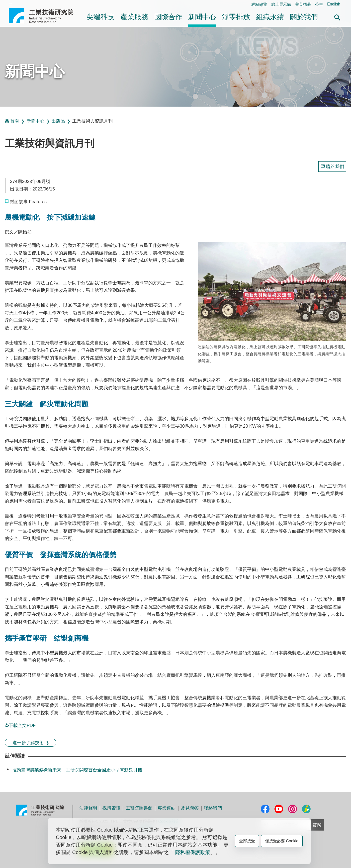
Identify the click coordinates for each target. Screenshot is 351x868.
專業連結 (167, 808)
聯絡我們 (335, 167)
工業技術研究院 (45, 16)
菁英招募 (303, 4)
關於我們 (304, 17)
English (334, 4)
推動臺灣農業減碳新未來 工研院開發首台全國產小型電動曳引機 (77, 770)
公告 (319, 4)
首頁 (12, 121)
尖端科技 (100, 17)
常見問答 (190, 808)
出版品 (58, 121)
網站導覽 (259, 4)
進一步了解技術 (28, 743)
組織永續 (270, 17)
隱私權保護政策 (193, 852)
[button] (337, 17)
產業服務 (134, 17)
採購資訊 (111, 808)
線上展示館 (281, 4)
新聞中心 (202, 17)
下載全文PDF (20, 725)
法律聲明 (88, 808)
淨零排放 (236, 17)
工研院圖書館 (139, 808)
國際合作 (168, 17)
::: (10, 4)
